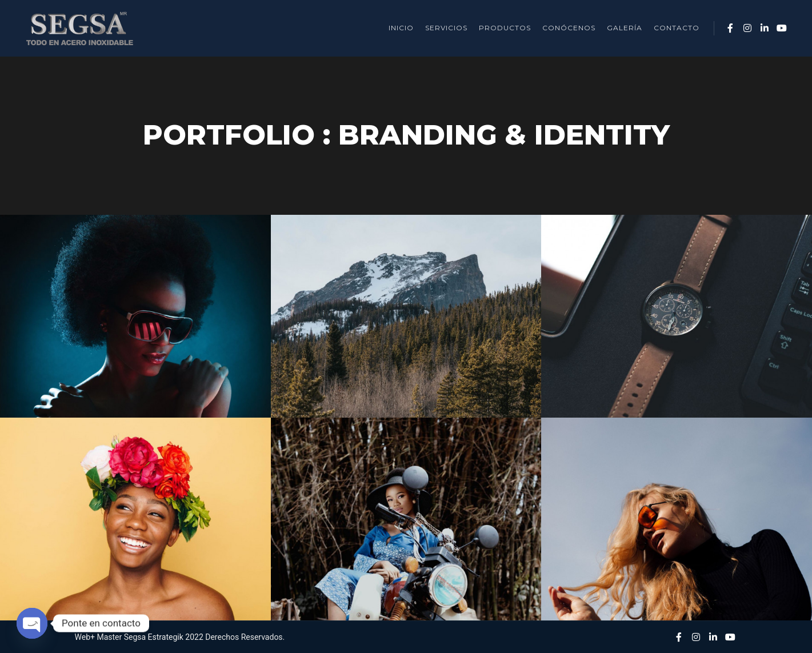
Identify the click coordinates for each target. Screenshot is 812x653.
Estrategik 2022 (176, 637)
